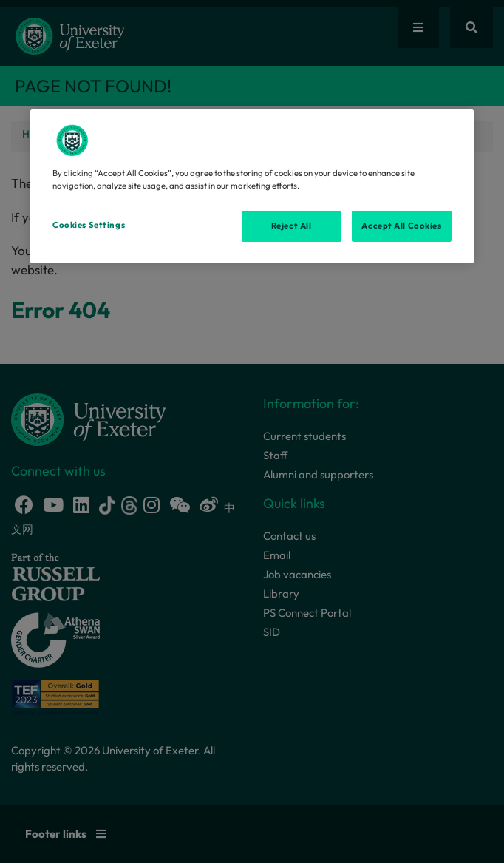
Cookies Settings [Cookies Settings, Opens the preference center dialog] (89, 225)
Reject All (292, 226)
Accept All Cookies (401, 226)
